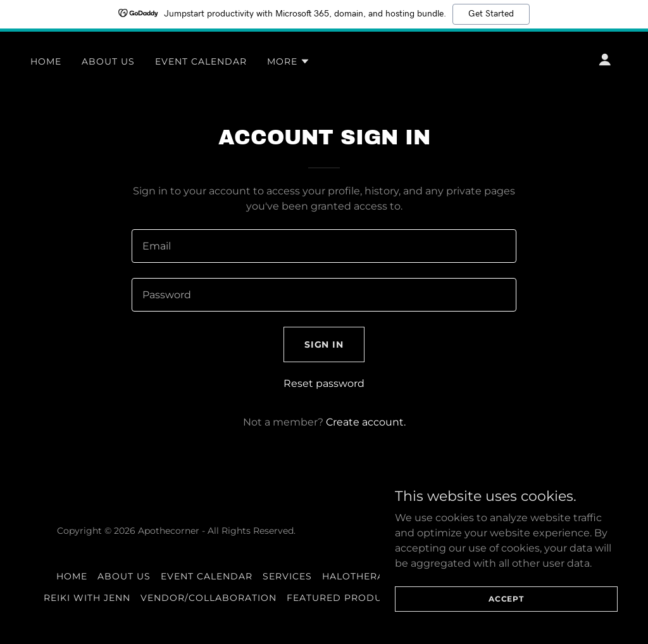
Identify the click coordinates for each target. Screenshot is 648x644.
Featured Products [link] (344, 598)
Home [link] (46, 61)
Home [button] (72, 576)
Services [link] (287, 576)
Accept (506, 608)
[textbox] (324, 246)
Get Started (491, 14)
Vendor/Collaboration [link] (209, 598)
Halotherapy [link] (360, 576)
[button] (289, 61)
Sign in (324, 344)
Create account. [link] (366, 422)
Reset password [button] (324, 383)
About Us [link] (108, 61)
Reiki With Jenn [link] (87, 598)
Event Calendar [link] (201, 61)
